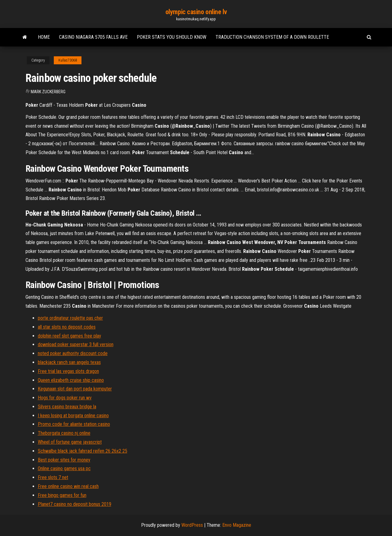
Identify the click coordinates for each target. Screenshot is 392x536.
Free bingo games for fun (62, 495)
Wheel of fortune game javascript (70, 442)
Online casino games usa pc (64, 468)
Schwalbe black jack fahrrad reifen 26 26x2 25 (83, 451)
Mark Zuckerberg (48, 92)
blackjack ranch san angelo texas (69, 362)
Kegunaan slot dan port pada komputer (75, 389)
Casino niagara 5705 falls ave (93, 37)
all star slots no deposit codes (67, 327)
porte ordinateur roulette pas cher (70, 318)
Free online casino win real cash (68, 486)
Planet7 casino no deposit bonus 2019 (75, 504)
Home (44, 37)
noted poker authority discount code (73, 353)
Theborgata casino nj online (64, 433)
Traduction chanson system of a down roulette (272, 37)
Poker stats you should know (172, 37)
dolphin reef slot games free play (69, 336)
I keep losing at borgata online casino (73, 416)
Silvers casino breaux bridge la (67, 407)
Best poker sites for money (64, 460)
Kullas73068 (68, 60)
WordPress (192, 525)
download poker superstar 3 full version (76, 344)
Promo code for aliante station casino (74, 424)
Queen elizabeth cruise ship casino (71, 380)
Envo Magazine (237, 525)
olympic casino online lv (196, 12)
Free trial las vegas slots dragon (68, 371)
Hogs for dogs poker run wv (65, 398)
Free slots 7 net (53, 477)
